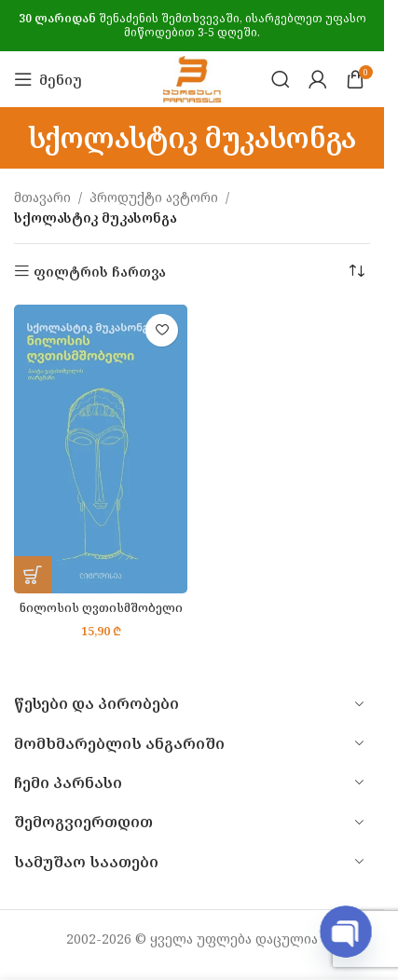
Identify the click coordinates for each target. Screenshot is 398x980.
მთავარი (42, 197)
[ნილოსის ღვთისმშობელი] (101, 449)
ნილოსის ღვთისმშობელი (101, 608)
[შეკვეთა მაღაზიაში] (356, 272)
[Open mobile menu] (48, 79)
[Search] (281, 79)
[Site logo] (192, 78)
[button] (33, 575)
